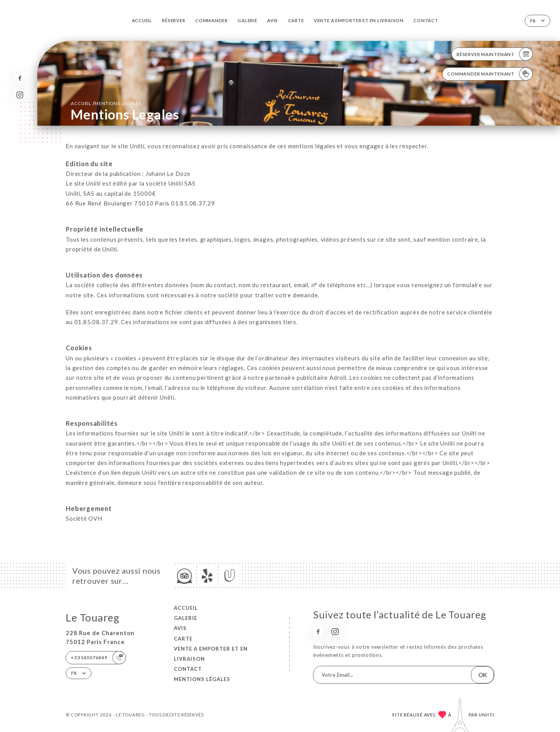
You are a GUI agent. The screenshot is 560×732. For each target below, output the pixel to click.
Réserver (173, 20)
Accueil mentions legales (106, 103)
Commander (212, 20)
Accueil (142, 20)
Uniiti (486, 715)
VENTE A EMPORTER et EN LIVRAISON (359, 20)
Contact (426, 20)
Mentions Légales (202, 679)
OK (483, 675)
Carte (296, 20)
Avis (273, 20)
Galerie (248, 20)
